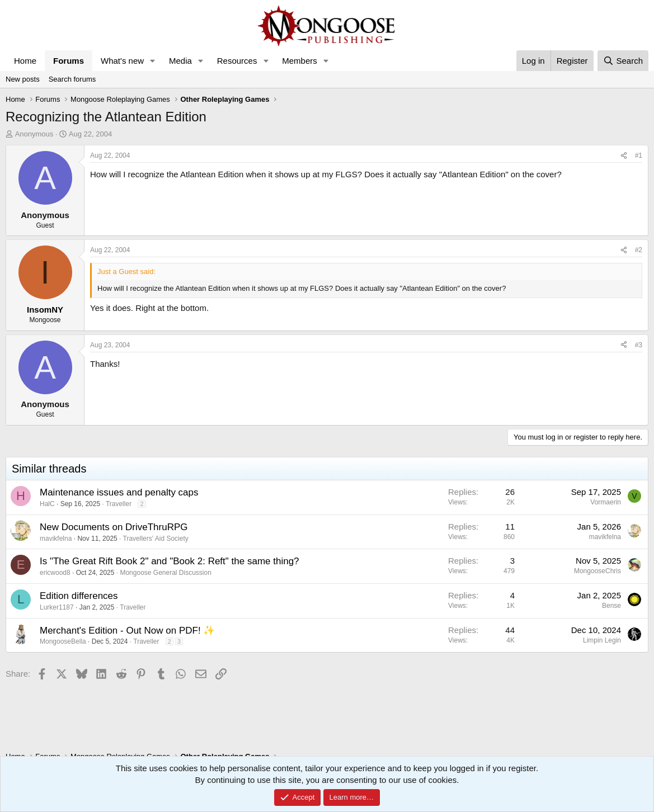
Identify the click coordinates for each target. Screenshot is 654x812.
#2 (639, 250)
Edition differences (79, 596)
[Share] (624, 156)
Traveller (119, 504)
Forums (69, 61)
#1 (639, 155)
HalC (47, 504)
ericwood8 (55, 573)
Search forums (72, 79)
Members (300, 61)
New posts (23, 79)
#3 (639, 345)
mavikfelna (56, 539)
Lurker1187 (57, 607)
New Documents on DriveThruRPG (114, 527)
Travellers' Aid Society (156, 539)
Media (180, 61)
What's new (122, 61)
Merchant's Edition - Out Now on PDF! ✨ (127, 631)
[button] (153, 61)
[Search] (623, 61)
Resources (237, 61)
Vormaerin (606, 502)
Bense (611, 606)
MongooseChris (597, 571)
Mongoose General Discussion (165, 573)
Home (25, 61)
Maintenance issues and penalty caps (119, 492)
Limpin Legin (602, 640)
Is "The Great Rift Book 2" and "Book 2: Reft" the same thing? (170, 561)
